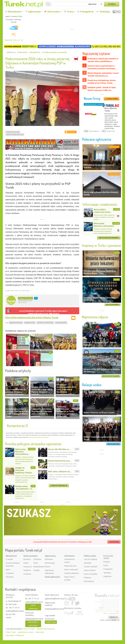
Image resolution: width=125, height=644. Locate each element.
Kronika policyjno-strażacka (55, 52)
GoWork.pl (19, 635)
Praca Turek (11, 632)
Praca (70, 11)
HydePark (107, 576)
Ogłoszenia (34, 11)
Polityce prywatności (114, 614)
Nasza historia (90, 570)
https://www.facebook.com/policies (39, 437)
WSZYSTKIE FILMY (114, 444)
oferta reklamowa (33, 607)
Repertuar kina (70, 566)
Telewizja (105, 11)
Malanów (27, 570)
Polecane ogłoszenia (96, 139)
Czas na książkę (91, 574)
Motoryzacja (50, 563)
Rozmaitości (89, 581)
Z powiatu (10, 573)
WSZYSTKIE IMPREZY (113, 305)
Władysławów (39, 567)
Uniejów (36, 570)
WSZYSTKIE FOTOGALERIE (111, 376)
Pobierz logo (51, 622)
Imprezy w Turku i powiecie (101, 245)
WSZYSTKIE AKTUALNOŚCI (109, 238)
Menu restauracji (71, 569)
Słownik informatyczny (46, 629)
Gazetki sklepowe (72, 573)
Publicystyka (90, 556)
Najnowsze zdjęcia (95, 317)
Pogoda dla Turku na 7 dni (14, 41)
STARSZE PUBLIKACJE (59, 485)
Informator (54, 11)
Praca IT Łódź (29, 629)
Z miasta (9, 559)
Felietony (88, 578)
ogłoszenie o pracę (26, 632)
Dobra (26, 563)
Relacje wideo (92, 385)
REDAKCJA (114, 617)
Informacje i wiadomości (100, 204)
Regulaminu (102, 608)
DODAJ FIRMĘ (112, 99)
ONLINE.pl (115, 620)
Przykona (27, 574)
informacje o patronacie (33, 624)
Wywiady (88, 563)
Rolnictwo (49, 559)
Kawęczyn (28, 567)
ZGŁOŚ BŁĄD (114, 542)
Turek (36, 563)
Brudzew (27, 559)
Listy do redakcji (90, 559)
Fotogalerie (87, 11)
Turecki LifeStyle (91, 567)
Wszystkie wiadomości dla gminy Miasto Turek (32, 317)
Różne (47, 567)
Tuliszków (37, 559)
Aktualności (14, 11)
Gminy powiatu (30, 556)
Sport (8, 569)
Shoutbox (10, 577)
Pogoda (107, 562)
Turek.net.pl (22, 52)
